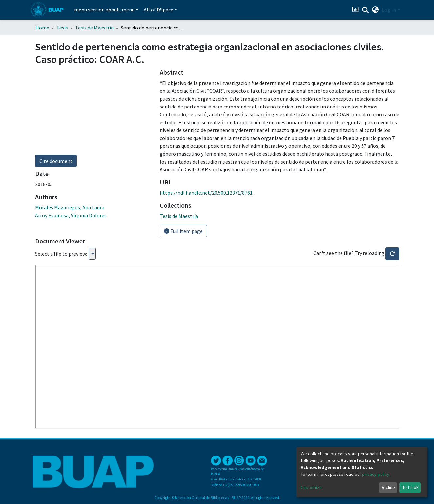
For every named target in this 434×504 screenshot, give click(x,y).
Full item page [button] (183, 231)
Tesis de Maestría (94, 28)
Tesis (62, 28)
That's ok (410, 487)
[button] (375, 10)
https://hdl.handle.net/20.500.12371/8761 (206, 193)
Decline (388, 487)
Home (42, 28)
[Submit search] (365, 10)
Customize (311, 487)
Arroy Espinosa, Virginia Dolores (71, 215)
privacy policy (376, 474)
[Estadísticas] (356, 10)
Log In (389, 10)
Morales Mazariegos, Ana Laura (70, 207)
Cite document (56, 161)
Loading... (92, 254)
